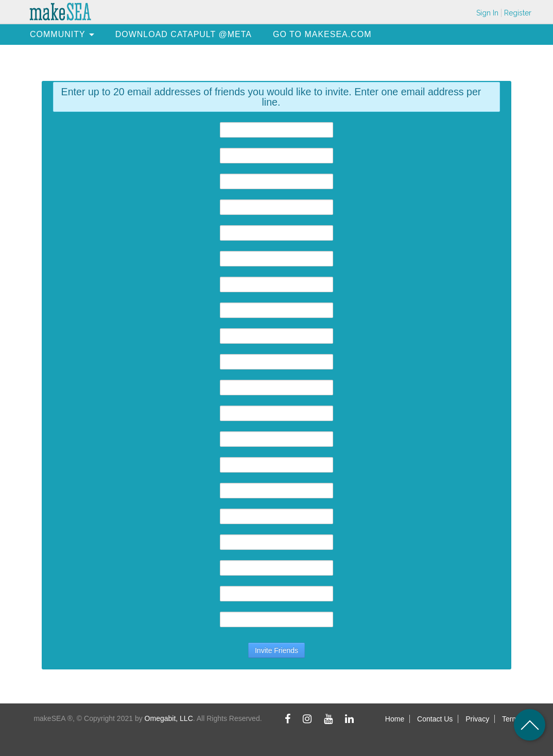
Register (518, 13)
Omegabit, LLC (169, 718)
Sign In (487, 13)
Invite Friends (276, 650)
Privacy (477, 719)
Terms (512, 719)
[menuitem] (58, 34)
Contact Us (435, 719)
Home (395, 719)
